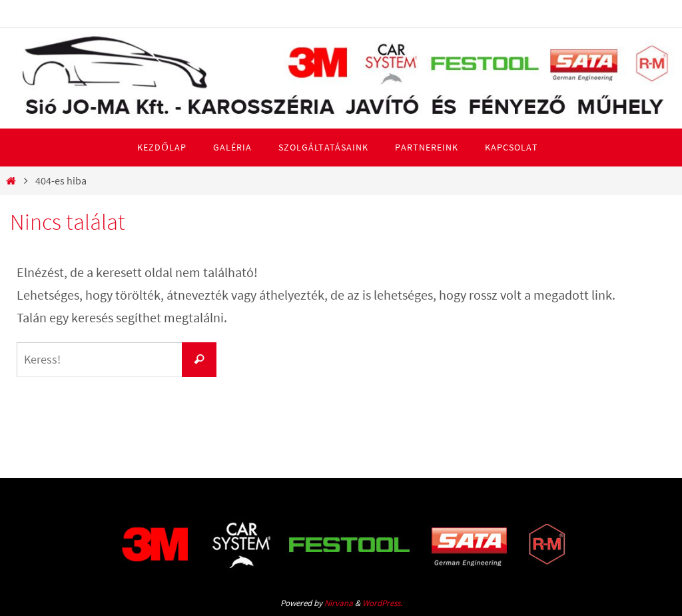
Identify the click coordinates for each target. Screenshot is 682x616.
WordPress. (382, 603)
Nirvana (339, 603)
